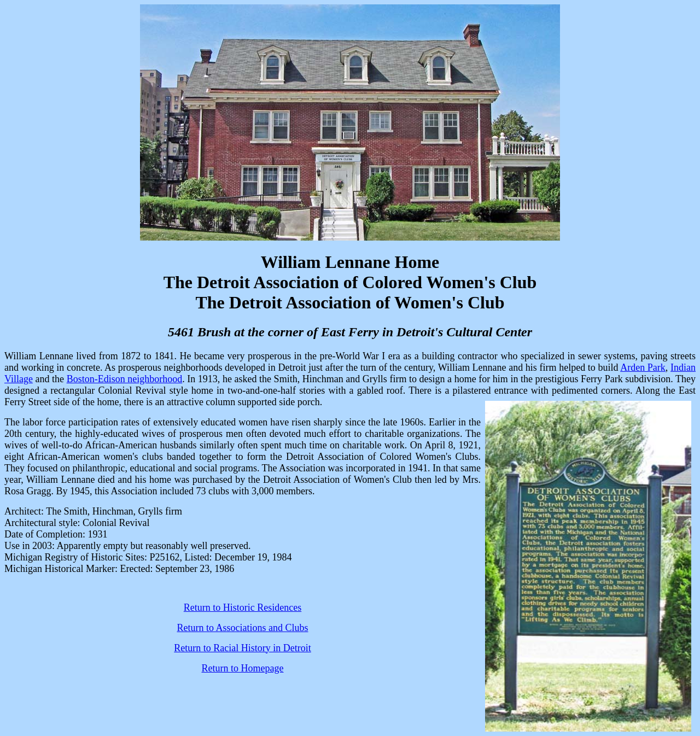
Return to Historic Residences (243, 608)
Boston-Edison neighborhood (125, 379)
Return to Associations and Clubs (243, 628)
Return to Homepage (243, 668)
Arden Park (643, 367)
